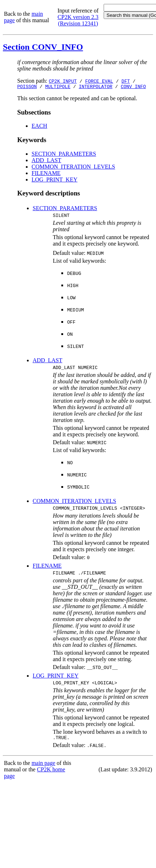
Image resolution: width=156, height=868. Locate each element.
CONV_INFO (133, 87)
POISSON (27, 87)
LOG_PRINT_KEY (55, 181)
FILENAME (46, 174)
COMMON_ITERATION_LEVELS (73, 168)
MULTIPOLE (58, 87)
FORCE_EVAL (99, 81)
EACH (39, 127)
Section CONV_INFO (43, 47)
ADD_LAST (46, 161)
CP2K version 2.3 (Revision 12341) (78, 20)
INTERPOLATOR (96, 87)
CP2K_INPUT (63, 81)
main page (43, 770)
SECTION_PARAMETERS (64, 155)
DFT (126, 81)
